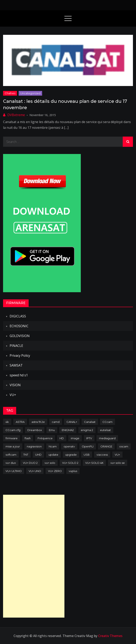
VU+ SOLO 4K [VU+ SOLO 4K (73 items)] (94, 463)
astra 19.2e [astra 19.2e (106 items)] (38, 422)
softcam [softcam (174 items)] (11, 455)
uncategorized (30, 93)
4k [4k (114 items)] (7, 422)
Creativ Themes (110, 636)
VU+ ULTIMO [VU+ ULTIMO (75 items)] (14, 471)
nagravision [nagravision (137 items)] (34, 446)
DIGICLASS (18, 316)
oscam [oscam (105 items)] (124, 446)
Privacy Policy (20, 355)
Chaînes (10, 93)
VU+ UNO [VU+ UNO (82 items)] (35, 471)
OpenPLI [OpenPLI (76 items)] (88, 446)
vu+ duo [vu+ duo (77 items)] (11, 463)
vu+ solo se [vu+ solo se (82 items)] (118, 463)
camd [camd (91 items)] (56, 422)
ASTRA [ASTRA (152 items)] (20, 422)
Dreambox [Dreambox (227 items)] (35, 430)
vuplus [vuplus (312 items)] (73, 471)
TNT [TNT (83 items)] (26, 455)
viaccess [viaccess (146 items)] (102, 455)
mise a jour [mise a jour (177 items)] (13, 446)
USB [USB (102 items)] (87, 455)
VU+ (13, 395)
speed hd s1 (19, 375)
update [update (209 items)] (53, 455)
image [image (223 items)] (75, 438)
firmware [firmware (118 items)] (12, 438)
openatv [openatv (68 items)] (69, 446)
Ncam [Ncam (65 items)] (53, 446)
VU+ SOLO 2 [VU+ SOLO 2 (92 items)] (70, 463)
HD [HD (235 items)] (62, 438)
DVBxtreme (16, 115)
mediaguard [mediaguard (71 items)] (107, 438)
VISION (15, 385)
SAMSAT (16, 365)
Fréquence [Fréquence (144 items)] (45, 438)
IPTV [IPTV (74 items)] (89, 438)
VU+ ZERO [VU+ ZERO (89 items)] (55, 471)
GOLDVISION (20, 336)
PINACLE (16, 346)
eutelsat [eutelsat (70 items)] (105, 430)
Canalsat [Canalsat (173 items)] (90, 422)
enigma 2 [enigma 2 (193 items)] (87, 430)
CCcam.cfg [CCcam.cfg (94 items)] (13, 430)
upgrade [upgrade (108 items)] (71, 455)
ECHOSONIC (19, 326)
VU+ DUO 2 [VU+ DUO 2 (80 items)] (30, 463)
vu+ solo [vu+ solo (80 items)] (50, 463)
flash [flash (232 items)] (28, 438)
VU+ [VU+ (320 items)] (117, 455)
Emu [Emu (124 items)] (52, 430)
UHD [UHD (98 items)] (38, 455)
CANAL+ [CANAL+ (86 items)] (72, 422)
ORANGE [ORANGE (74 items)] (106, 446)
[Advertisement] (34, 556)
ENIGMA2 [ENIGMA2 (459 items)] (68, 430)
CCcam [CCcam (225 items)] (107, 422)
